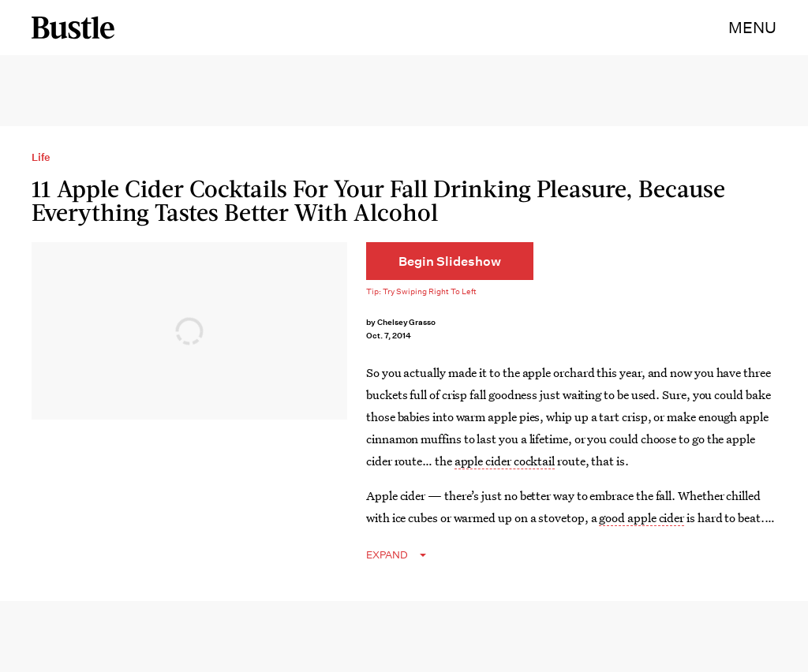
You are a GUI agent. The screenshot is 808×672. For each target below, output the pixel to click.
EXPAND (387, 555)
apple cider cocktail (505, 461)
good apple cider (642, 517)
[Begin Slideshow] (450, 261)
